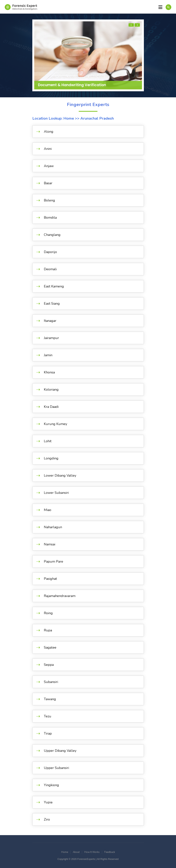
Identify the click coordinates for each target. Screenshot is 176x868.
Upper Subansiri (56, 768)
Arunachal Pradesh (97, 118)
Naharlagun (53, 527)
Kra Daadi (51, 407)
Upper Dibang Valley (60, 751)
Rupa (48, 630)
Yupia (48, 802)
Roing (48, 613)
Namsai (50, 544)
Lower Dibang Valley (60, 475)
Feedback (110, 852)
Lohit (48, 441)
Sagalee (50, 647)
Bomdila (50, 218)
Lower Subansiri (56, 493)
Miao (48, 510)
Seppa (49, 665)
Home (65, 852)
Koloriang (51, 389)
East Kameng (54, 286)
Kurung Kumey (55, 424)
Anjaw (49, 166)
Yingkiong (51, 785)
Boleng (49, 200)
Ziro (47, 819)
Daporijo (50, 252)
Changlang (52, 235)
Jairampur (51, 338)
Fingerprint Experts (88, 105)
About (76, 852)
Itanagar (50, 321)
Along (49, 132)
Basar (48, 183)
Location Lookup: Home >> (56, 118)
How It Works (92, 852)
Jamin (48, 355)
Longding (51, 458)
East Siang (52, 304)
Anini (48, 149)
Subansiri (51, 682)
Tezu (48, 716)
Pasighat (50, 579)
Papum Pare (53, 561)
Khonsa (49, 372)
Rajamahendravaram (60, 596)
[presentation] (131, 25)
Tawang (50, 699)
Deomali (50, 269)
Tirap (48, 733)
